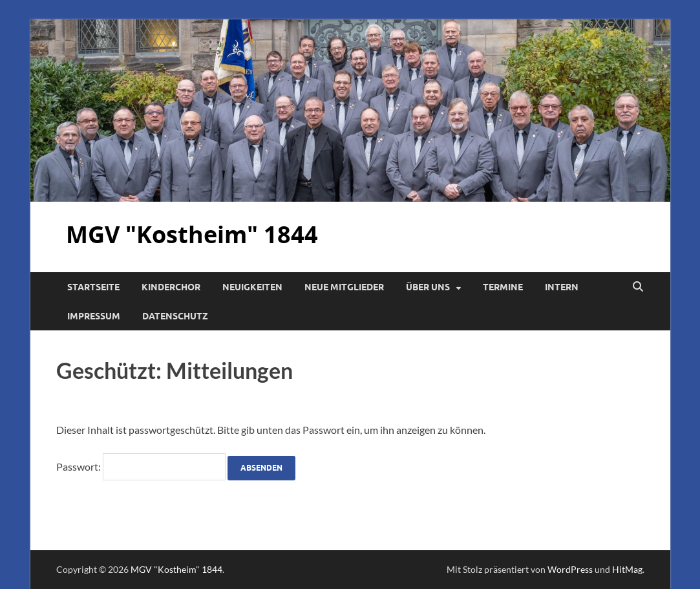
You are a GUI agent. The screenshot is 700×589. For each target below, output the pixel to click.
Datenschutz (175, 316)
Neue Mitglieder (344, 287)
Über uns (428, 287)
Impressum (94, 316)
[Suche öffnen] (638, 287)
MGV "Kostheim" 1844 (192, 234)
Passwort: (141, 466)
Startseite (93, 287)
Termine (503, 287)
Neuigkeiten (252, 287)
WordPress (570, 569)
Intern (562, 287)
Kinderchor (171, 287)
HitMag (627, 569)
